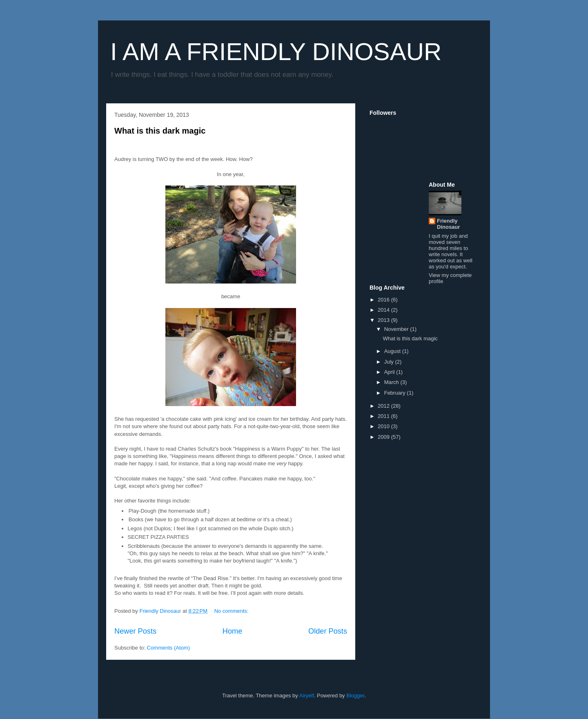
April (390, 372)
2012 (384, 406)
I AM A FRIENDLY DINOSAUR (276, 52)
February (396, 393)
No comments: (232, 611)
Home (233, 631)
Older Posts (328, 631)
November (397, 329)
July (390, 362)
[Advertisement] (394, 200)
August (393, 351)
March (392, 382)
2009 (384, 437)
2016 (384, 300)
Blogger (355, 696)
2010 (384, 426)
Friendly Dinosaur (448, 224)
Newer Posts (135, 631)
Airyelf (307, 696)
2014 (384, 310)
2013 (384, 320)
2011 (384, 416)
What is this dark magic (160, 131)
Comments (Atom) (168, 648)
